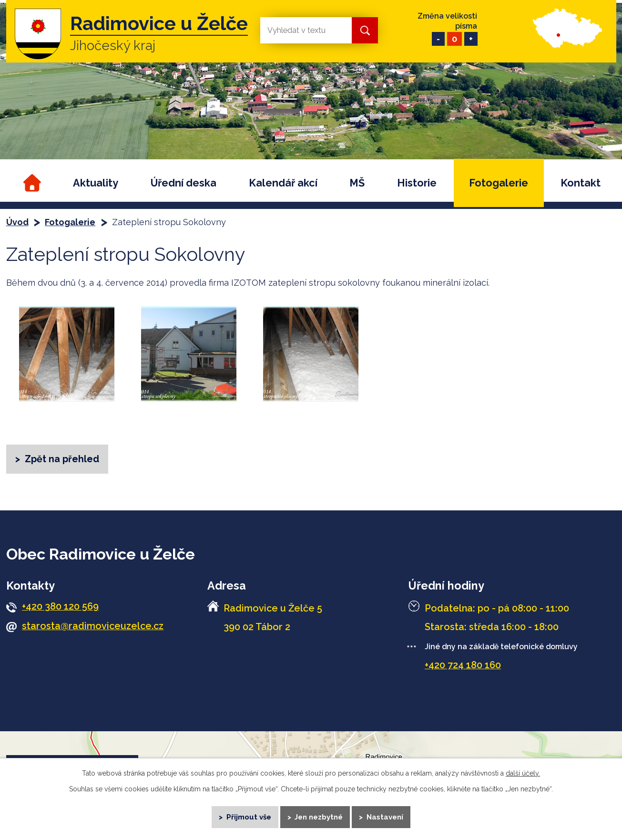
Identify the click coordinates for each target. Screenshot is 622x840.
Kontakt (581, 183)
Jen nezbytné (319, 816)
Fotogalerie (499, 183)
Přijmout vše (248, 816)
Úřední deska (184, 183)
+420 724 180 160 (463, 665)
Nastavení (385, 816)
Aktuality (96, 183)
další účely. (523, 772)
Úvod (31, 183)
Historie (417, 183)
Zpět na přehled (62, 459)
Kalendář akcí (283, 183)
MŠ (357, 183)
